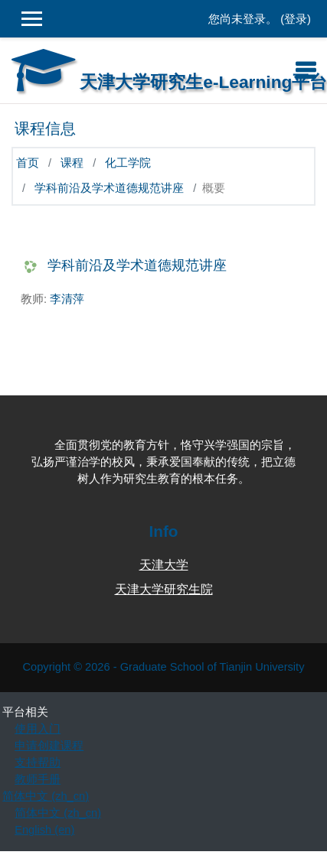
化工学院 (128, 163)
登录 (296, 19)
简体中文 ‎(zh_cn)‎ (46, 796)
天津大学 (164, 565)
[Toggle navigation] (306, 70)
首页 (28, 163)
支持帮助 (38, 762)
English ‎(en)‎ (44, 830)
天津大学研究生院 (164, 589)
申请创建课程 (49, 746)
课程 (72, 163)
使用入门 (38, 729)
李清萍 (67, 299)
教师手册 (38, 779)
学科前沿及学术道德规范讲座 (109, 188)
